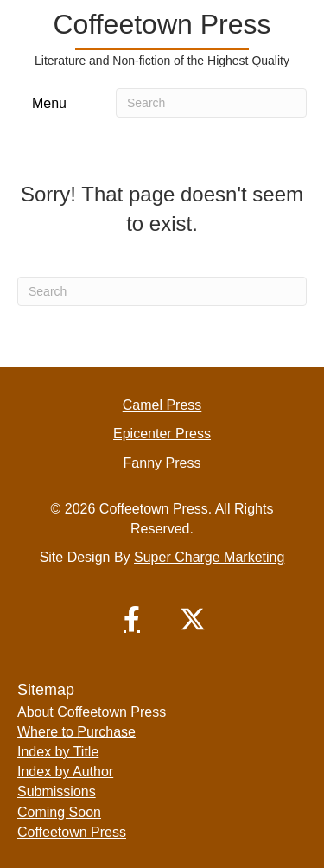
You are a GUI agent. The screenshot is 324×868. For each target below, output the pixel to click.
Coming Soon (59, 812)
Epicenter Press (162, 434)
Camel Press (162, 405)
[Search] (211, 103)
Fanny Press (162, 463)
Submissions (57, 791)
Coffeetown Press (72, 832)
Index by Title (58, 752)
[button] (132, 619)
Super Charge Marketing (209, 557)
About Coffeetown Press (92, 712)
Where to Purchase (76, 732)
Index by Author (65, 772)
